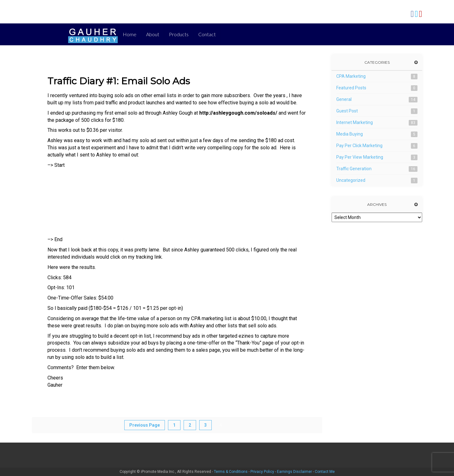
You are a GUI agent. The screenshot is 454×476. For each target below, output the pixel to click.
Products (179, 34)
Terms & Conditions (231, 472)
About (153, 34)
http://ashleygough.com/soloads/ (238, 113)
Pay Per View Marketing (360, 157)
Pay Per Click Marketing (359, 146)
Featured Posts (351, 88)
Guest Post (347, 111)
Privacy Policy (262, 472)
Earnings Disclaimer (294, 472)
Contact (207, 34)
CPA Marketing (351, 76)
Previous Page (145, 425)
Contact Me (325, 472)
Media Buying (350, 134)
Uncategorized (351, 180)
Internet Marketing (355, 122)
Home (130, 34)
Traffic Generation (354, 169)
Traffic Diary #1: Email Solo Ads (119, 81)
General (344, 99)
